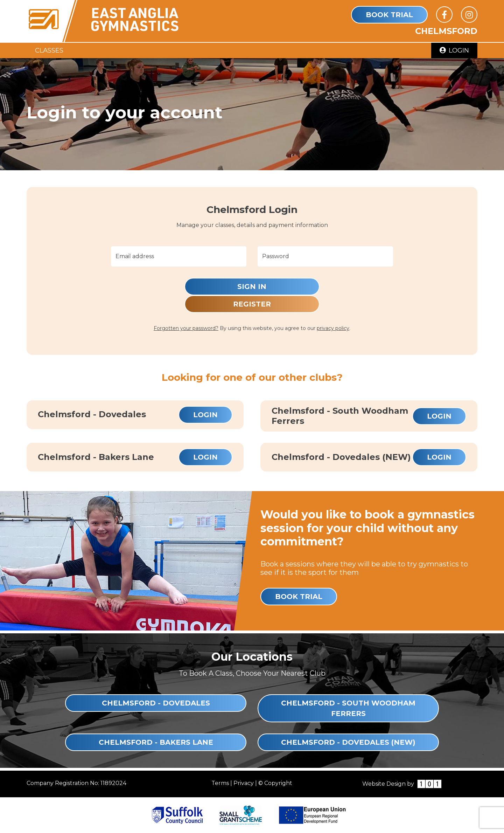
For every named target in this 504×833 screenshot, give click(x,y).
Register (252, 304)
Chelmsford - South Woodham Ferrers (348, 708)
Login (454, 50)
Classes (49, 50)
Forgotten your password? (186, 328)
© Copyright (275, 783)
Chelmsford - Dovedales (156, 703)
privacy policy (333, 328)
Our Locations (252, 657)
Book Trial (389, 15)
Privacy (244, 783)
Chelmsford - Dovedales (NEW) (348, 742)
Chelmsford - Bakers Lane (156, 742)
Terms (220, 783)
